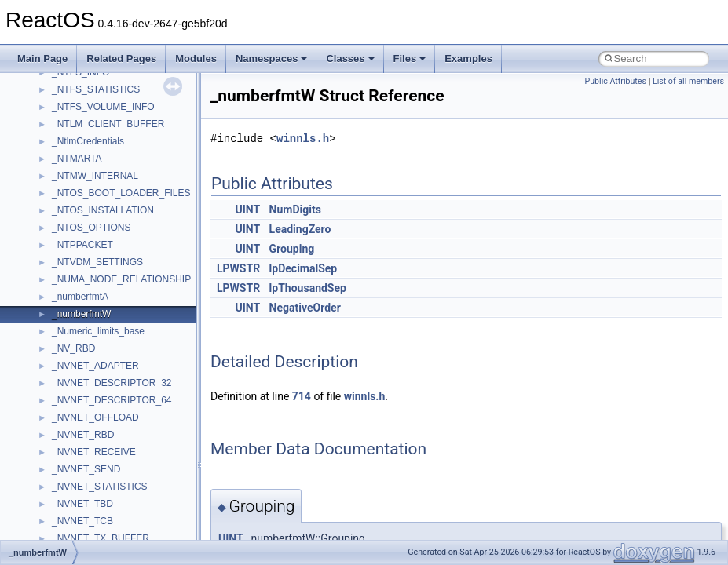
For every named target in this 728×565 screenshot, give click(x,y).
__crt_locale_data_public (104, 400)
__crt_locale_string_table (104, 452)
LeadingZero (300, 229)
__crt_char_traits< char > (104, 245)
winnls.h (303, 139)
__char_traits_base (92, 89)
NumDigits (295, 210)
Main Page (42, 58)
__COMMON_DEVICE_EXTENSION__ (134, 159)
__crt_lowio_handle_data (104, 487)
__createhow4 (81, 193)
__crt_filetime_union (94, 297)
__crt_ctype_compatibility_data (117, 279)
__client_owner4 (86, 124)
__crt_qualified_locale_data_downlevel (133, 538)
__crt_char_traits (87, 228)
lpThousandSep (308, 288)
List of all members (688, 81)
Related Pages (121, 58)
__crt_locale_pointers (97, 417)
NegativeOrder (305, 308)
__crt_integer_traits (92, 314)
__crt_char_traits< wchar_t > (112, 262)
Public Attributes (615, 81)
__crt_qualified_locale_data (109, 521)
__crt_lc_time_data (91, 366)
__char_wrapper (86, 107)
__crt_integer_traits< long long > (119, 348)
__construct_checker (95, 176)
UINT (247, 210)
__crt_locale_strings (94, 469)
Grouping (292, 249)
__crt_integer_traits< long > (109, 331)
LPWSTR (238, 268)
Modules (196, 58)
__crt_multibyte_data (95, 504)
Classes (350, 58)
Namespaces (272, 58)
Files (410, 58)
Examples (468, 58)
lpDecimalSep (304, 268)
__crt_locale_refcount (97, 435)
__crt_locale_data (89, 383)
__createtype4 (82, 210)
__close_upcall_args (95, 141)
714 (302, 396)
